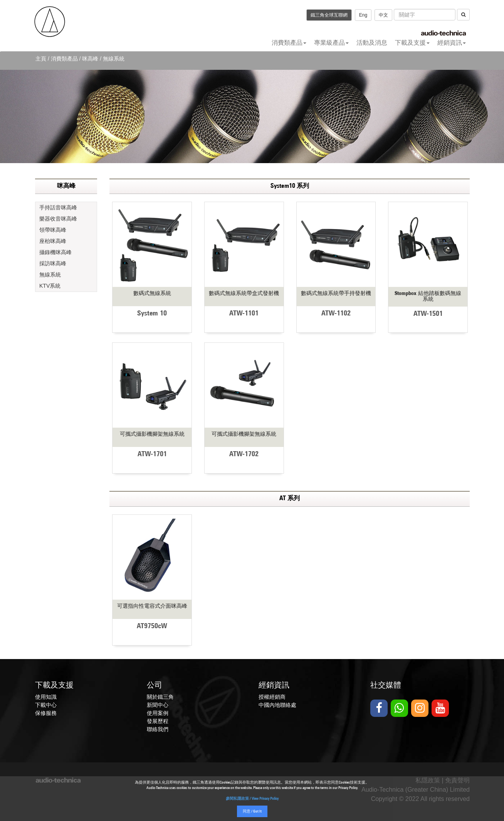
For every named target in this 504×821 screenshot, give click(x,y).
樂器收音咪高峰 (58, 219)
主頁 (41, 59)
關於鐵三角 (160, 697)
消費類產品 (289, 43)
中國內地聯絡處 (277, 705)
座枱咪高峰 (53, 241)
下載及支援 (412, 43)
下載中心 (46, 705)
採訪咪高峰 (53, 263)
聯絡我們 (158, 729)
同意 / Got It (252, 812)
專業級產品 (331, 43)
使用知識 (46, 697)
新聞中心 (158, 705)
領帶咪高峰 (53, 230)
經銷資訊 (452, 43)
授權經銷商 (272, 697)
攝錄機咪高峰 (55, 252)
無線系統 (50, 275)
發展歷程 (158, 721)
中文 (383, 15)
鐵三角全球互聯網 (329, 15)
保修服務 (46, 713)
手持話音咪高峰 (58, 207)
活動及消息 (372, 43)
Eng (363, 15)
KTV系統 (50, 286)
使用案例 (158, 713)
